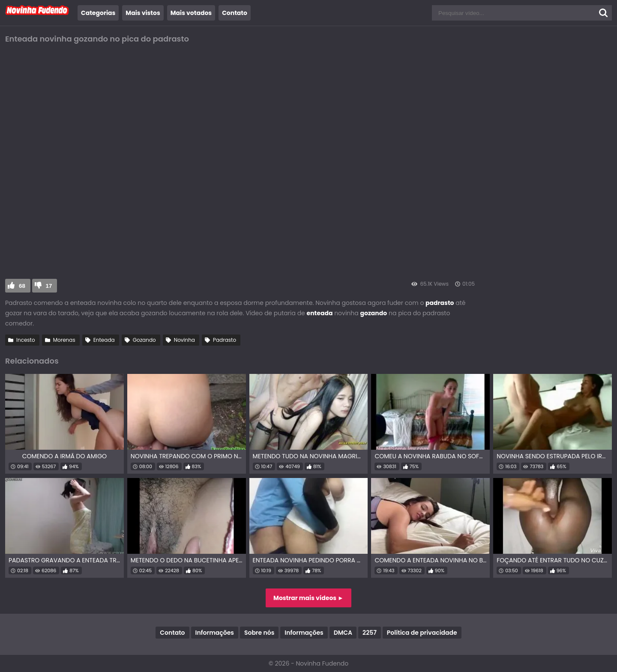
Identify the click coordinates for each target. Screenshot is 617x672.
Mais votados (191, 13)
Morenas (64, 340)
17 (49, 286)
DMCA (343, 633)
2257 (370, 633)
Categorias (98, 13)
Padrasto (225, 340)
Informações (215, 633)
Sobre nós (259, 633)
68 (22, 286)
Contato (235, 13)
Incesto (26, 340)
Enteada (104, 340)
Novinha (184, 340)
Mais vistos (143, 13)
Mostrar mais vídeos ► (308, 598)
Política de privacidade (422, 633)
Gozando (144, 340)
